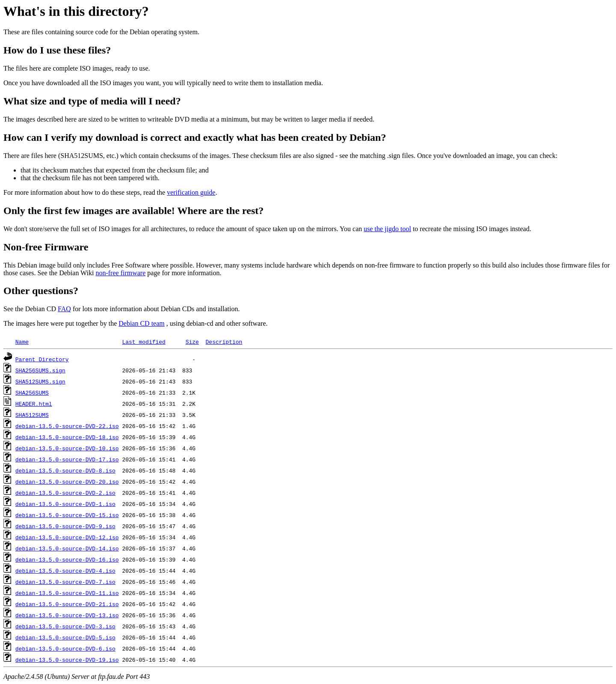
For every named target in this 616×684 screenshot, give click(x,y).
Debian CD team (142, 323)
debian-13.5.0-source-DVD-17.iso (67, 459)
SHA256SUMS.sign (40, 370)
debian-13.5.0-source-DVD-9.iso (65, 526)
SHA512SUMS (32, 415)
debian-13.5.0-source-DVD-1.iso (65, 504)
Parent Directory (42, 359)
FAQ (64, 309)
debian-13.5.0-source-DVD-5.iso (65, 637)
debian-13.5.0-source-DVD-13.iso (67, 615)
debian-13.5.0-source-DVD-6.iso (65, 648)
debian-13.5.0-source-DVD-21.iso (67, 604)
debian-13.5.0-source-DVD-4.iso (65, 571)
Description (224, 342)
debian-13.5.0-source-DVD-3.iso (65, 626)
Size (192, 342)
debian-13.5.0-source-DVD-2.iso (65, 493)
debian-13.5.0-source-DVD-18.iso (67, 437)
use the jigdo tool (387, 229)
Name (22, 342)
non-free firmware (120, 273)
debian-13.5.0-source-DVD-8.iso (65, 470)
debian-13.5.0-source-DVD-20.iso (67, 482)
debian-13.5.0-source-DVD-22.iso (67, 426)
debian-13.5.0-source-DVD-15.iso (67, 515)
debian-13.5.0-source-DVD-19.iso (67, 660)
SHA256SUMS (32, 393)
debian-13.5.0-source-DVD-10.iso (67, 448)
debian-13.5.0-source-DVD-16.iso (67, 559)
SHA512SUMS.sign (40, 381)
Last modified (144, 342)
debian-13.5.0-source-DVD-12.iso (67, 537)
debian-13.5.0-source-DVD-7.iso (65, 582)
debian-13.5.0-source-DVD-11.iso (67, 593)
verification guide (191, 192)
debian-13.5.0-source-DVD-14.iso (67, 548)
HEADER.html (34, 404)
